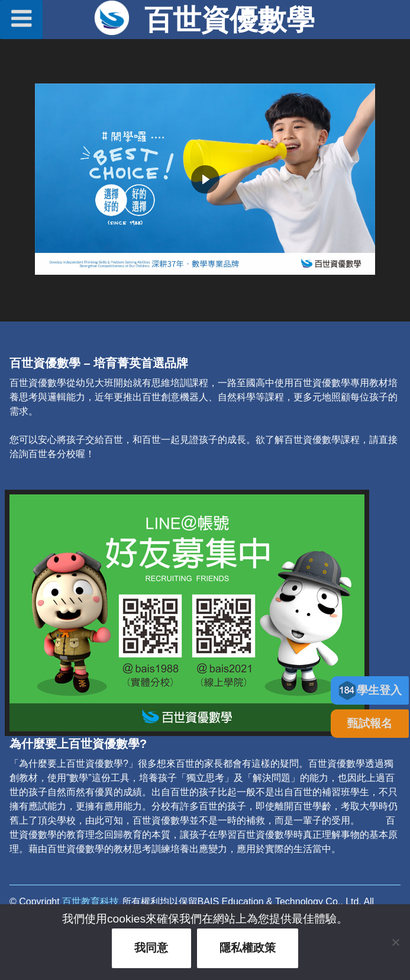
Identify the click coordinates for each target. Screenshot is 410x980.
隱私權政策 (248, 948)
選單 (21, 18)
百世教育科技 (91, 902)
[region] (205, 179)
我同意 (151, 948)
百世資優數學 (230, 20)
